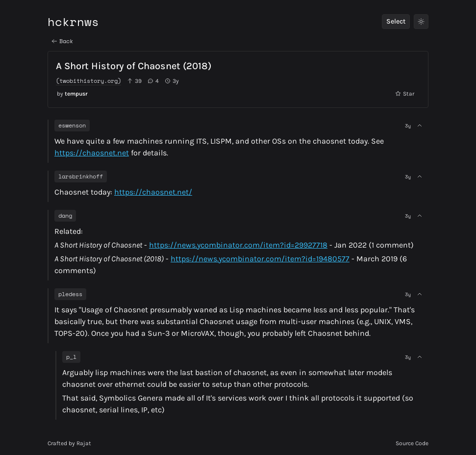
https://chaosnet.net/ (153, 192)
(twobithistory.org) (88, 81)
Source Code (412, 443)
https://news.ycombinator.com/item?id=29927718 (238, 245)
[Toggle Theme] (421, 22)
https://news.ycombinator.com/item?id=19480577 (260, 259)
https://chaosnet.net (92, 153)
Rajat (84, 443)
